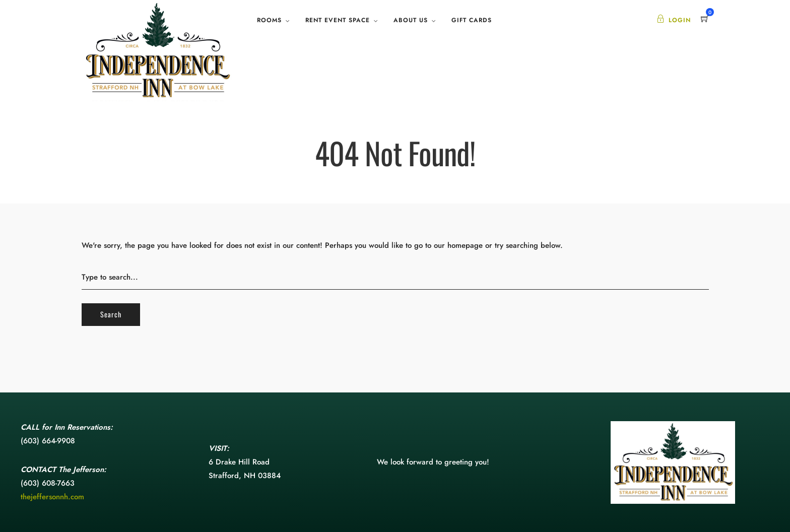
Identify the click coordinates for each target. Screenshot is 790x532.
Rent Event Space (338, 20)
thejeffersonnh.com (52, 497)
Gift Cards (472, 20)
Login (674, 20)
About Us (411, 20)
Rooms (269, 20)
